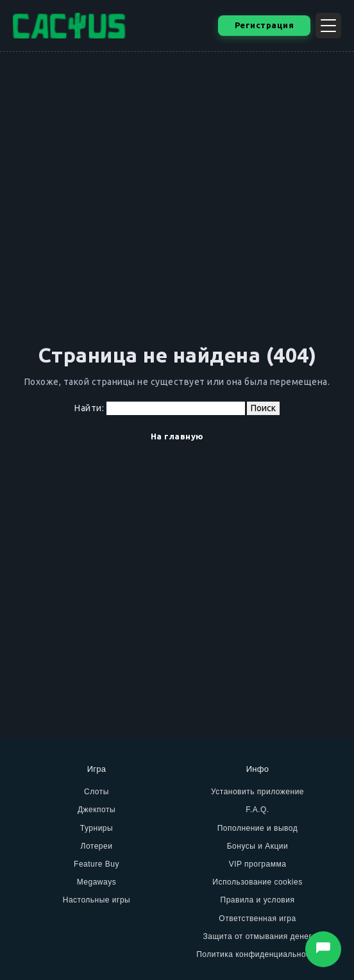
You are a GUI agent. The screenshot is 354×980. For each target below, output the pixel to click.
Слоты (97, 792)
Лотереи (97, 846)
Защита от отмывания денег (258, 936)
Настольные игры (97, 900)
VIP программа (258, 864)
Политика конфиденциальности (257, 954)
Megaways (97, 882)
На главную (177, 436)
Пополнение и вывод (258, 828)
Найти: (89, 408)
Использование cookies (257, 882)
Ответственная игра (257, 919)
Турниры (97, 828)
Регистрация (265, 25)
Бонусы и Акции (258, 846)
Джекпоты (97, 810)
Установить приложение (257, 792)
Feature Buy (97, 864)
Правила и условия (258, 900)
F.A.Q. (257, 810)
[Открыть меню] (328, 26)
